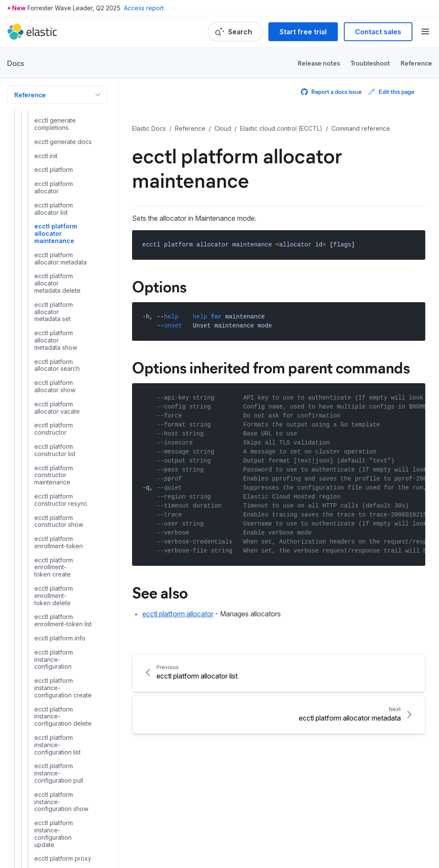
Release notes (319, 63)
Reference (416, 63)
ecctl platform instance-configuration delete (63, 717)
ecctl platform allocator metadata (60, 259)
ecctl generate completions (55, 124)
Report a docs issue (331, 92)
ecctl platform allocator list (54, 209)
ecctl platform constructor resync (61, 500)
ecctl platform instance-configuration (54, 660)
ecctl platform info (60, 638)
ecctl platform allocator (54, 188)
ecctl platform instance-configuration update (54, 834)
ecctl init (46, 156)
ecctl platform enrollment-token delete (54, 596)
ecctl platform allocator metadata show (56, 340)
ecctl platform (54, 170)
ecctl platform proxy (63, 859)
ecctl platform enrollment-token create (54, 568)
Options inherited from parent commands (271, 367)
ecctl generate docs (63, 142)
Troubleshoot (370, 63)
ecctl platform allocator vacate (57, 408)
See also (160, 592)
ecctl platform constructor (54, 429)
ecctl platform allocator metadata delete (57, 283)
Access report (144, 8)
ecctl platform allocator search (57, 365)
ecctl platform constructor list (55, 450)
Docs (15, 63)
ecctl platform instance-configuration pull (59, 773)
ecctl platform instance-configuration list (57, 745)
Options (159, 286)
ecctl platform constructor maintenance (54, 475)
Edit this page (391, 92)
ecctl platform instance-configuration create (63, 688)
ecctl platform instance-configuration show (61, 802)
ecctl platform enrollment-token (59, 542)
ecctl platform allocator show (55, 386)
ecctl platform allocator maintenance (56, 234)
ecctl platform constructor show (59, 521)
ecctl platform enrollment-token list (63, 620)
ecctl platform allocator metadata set (54, 312)
